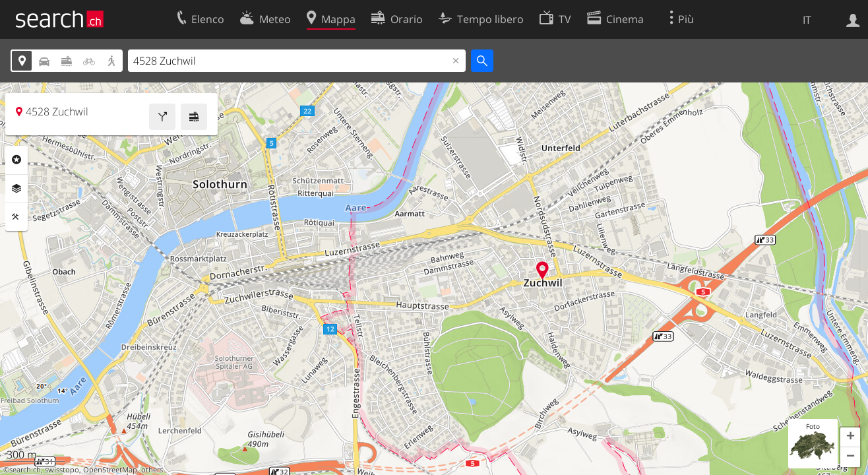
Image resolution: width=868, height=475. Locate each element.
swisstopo (62, 470)
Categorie (16, 160)
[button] (850, 437)
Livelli (16, 189)
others (152, 470)
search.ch (25, 470)
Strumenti (16, 217)
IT (807, 20)
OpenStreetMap (110, 470)
